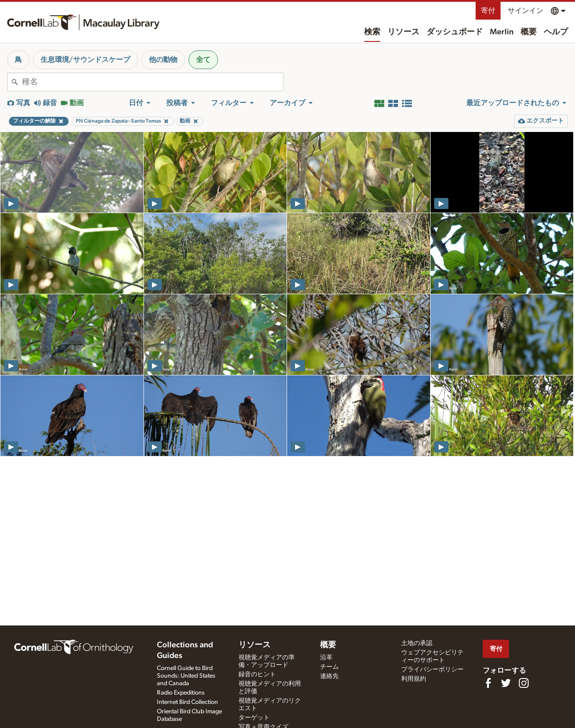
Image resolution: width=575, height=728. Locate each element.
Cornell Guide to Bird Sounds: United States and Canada (186, 676)
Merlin (502, 32)
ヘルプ (556, 32)
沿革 (326, 658)
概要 (529, 32)
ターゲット (254, 718)
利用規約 (414, 679)
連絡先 (329, 676)
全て (203, 60)
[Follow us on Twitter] (506, 683)
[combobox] (153, 82)
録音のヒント (257, 675)
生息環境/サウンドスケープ (85, 60)
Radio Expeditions (181, 693)
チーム (329, 667)
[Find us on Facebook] (488, 683)
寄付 (488, 11)
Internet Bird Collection (187, 702)
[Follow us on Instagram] (524, 683)
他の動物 (163, 60)
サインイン (526, 11)
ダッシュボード (455, 32)
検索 (372, 32)
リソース (403, 32)
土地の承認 (417, 643)
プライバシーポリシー (432, 670)
